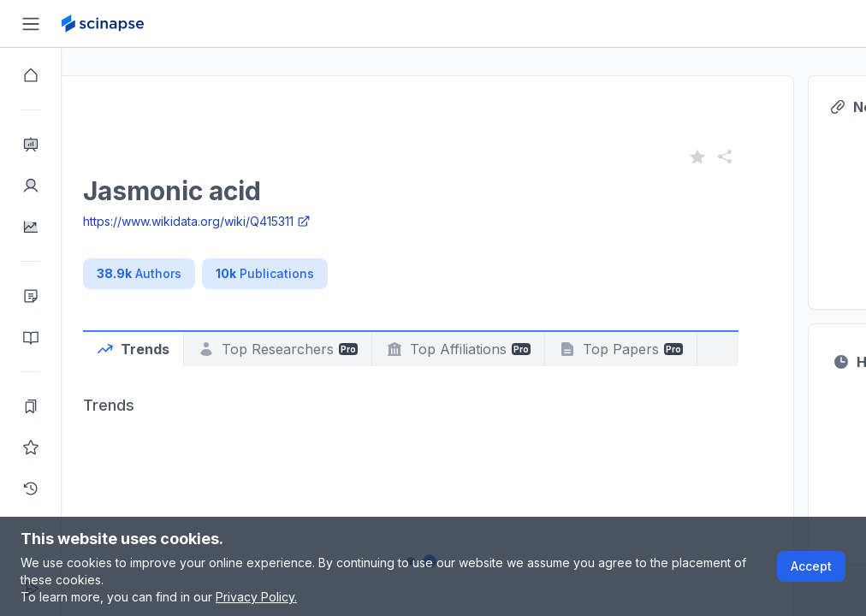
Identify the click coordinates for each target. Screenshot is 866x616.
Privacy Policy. (256, 597)
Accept (811, 566)
